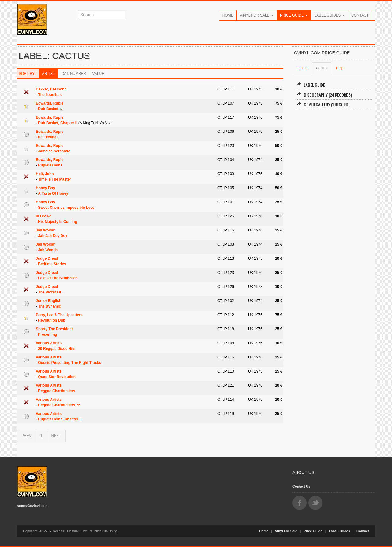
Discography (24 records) (324, 95)
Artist (48, 74)
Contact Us (301, 486)
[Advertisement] (334, 207)
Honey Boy (45, 188)
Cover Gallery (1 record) (323, 104)
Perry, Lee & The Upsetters (59, 315)
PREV (26, 436)
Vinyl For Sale (257, 15)
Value (98, 74)
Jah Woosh (46, 230)
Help (340, 68)
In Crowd (44, 216)
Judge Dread (47, 258)
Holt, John (45, 174)
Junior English (49, 301)
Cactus (321, 68)
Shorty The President (54, 329)
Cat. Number (73, 74)
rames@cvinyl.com (32, 506)
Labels (302, 68)
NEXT (56, 436)
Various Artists (49, 343)
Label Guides (330, 15)
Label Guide (311, 85)
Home (228, 15)
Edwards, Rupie (50, 103)
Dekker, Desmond (51, 89)
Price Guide (294, 15)
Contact (360, 15)
